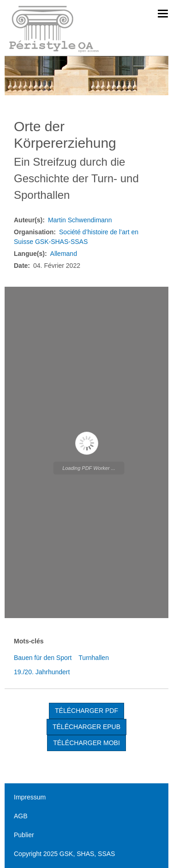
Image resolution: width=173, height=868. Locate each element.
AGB (21, 816)
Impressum (30, 797)
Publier (24, 835)
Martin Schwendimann (80, 220)
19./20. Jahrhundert (42, 672)
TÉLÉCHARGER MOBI (86, 743)
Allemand (64, 254)
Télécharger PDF (86, 711)
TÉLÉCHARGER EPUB (86, 727)
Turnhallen (94, 658)
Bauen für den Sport (43, 658)
